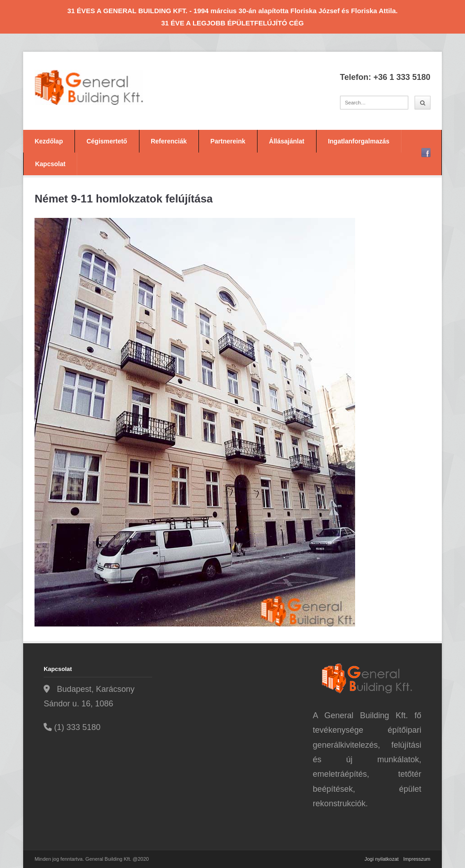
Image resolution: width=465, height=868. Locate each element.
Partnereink (228, 141)
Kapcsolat (50, 164)
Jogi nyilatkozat (382, 859)
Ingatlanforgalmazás (359, 141)
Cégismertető (106, 141)
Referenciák (169, 141)
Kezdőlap (49, 141)
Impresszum (417, 859)
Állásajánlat (287, 141)
